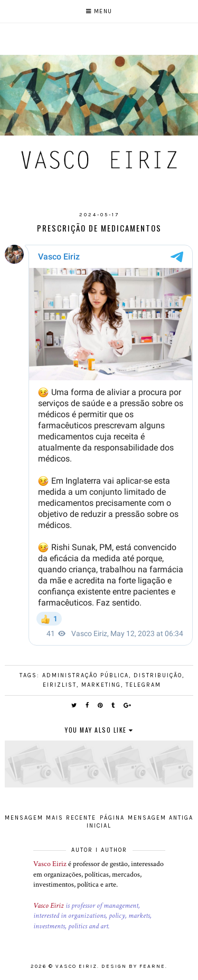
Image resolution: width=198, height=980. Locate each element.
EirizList (60, 685)
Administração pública (86, 675)
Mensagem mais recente (50, 818)
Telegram (143, 685)
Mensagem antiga (161, 818)
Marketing (101, 685)
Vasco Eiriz (50, 864)
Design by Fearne (133, 966)
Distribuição (158, 675)
